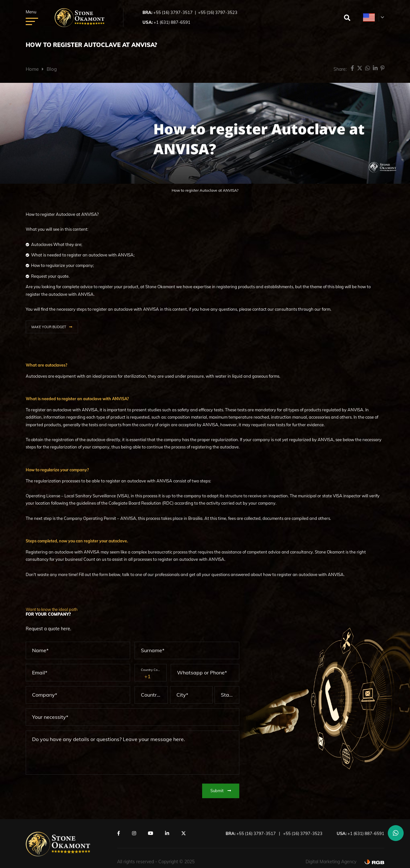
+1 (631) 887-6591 (172, 22)
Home (32, 69)
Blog (52, 69)
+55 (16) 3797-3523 (218, 12)
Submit (221, 790)
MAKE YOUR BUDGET (49, 327)
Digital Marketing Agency (331, 861)
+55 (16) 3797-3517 (173, 12)
